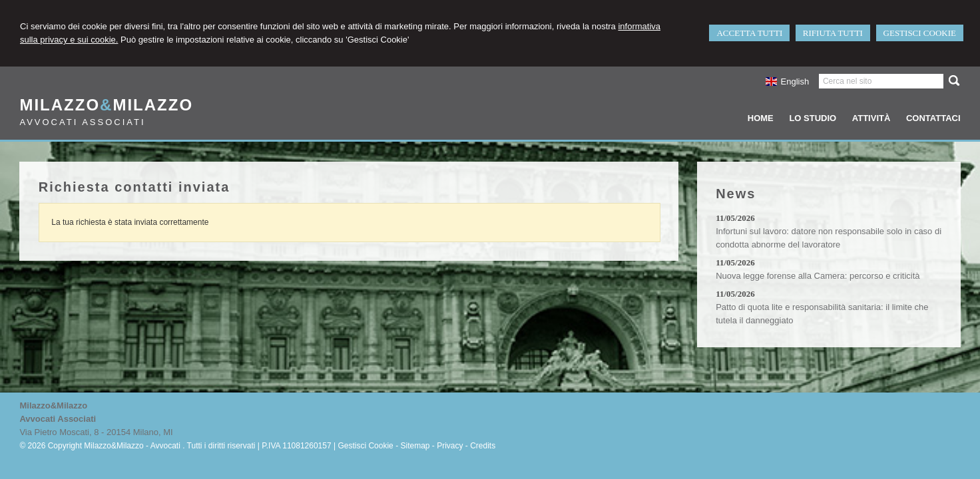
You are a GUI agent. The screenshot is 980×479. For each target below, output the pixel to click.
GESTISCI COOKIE (920, 33)
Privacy (450, 446)
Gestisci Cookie (365, 446)
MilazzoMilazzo (106, 105)
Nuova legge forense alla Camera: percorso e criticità (818, 276)
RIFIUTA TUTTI (833, 33)
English (787, 81)
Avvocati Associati (82, 122)
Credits (483, 446)
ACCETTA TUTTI (749, 33)
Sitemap (415, 446)
